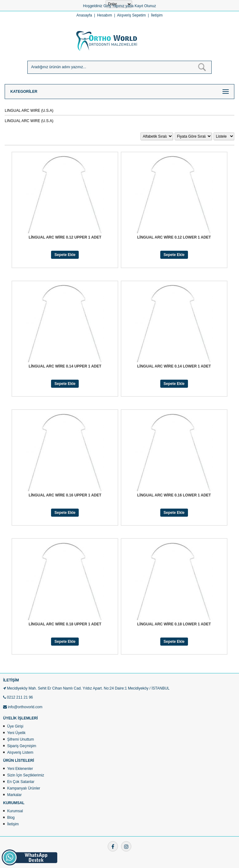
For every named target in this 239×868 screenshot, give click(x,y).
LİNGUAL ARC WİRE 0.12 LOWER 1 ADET (174, 237)
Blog (11, 818)
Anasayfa (84, 15)
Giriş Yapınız (114, 6)
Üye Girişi (15, 726)
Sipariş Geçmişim (22, 746)
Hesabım (105, 15)
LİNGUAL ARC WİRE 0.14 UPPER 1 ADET (65, 366)
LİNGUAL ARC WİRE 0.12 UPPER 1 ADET (65, 237)
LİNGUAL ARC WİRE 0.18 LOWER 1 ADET (174, 624)
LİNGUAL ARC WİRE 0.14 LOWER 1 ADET (174, 366)
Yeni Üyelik (16, 733)
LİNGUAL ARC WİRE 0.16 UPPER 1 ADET (65, 495)
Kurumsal (15, 811)
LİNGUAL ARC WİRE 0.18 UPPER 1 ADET (65, 624)
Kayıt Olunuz (145, 6)
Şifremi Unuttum (21, 739)
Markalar (14, 795)
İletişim (157, 15)
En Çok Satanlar (21, 782)
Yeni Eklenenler (20, 769)
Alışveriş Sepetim (131, 15)
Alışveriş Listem (20, 752)
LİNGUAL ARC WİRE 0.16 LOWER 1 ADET (174, 495)
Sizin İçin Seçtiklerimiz (26, 775)
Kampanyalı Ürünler (24, 788)
